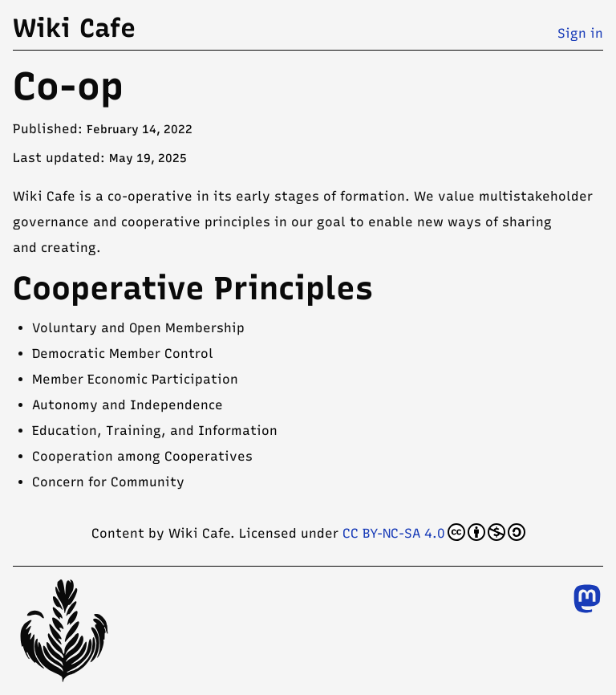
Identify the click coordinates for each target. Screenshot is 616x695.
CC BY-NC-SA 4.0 (434, 532)
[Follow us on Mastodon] (587, 599)
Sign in (580, 33)
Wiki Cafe (74, 28)
